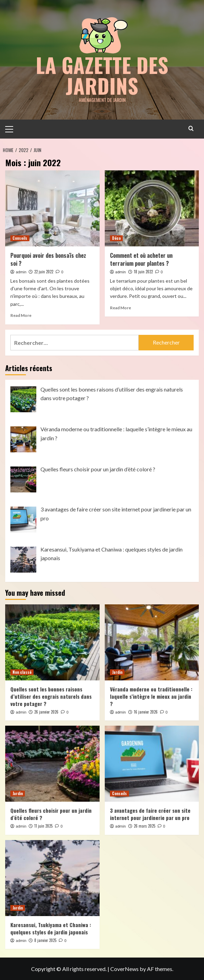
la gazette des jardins (102, 75)
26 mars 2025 (145, 826)
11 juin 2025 (43, 826)
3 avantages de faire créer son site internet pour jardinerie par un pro (150, 814)
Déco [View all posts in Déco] (116, 238)
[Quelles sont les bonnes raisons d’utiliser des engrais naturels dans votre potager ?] (52, 642)
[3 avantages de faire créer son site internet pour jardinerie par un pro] (152, 763)
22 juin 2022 (44, 271)
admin (21, 272)
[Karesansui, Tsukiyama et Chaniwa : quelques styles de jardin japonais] (52, 878)
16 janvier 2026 (146, 712)
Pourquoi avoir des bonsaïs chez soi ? (48, 259)
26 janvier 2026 (46, 712)
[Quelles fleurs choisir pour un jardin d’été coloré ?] (52, 763)
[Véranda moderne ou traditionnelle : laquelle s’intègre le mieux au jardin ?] (152, 642)
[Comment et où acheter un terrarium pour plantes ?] (152, 208)
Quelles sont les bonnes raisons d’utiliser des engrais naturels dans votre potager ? (51, 696)
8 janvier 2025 (45, 940)
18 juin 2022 (143, 271)
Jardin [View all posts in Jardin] (117, 672)
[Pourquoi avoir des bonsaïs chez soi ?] (52, 208)
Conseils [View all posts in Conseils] (20, 238)
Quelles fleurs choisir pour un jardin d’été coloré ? (51, 814)
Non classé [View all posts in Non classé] (22, 672)
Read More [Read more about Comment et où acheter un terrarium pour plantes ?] (120, 307)
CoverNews (124, 968)
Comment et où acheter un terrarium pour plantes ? (141, 259)
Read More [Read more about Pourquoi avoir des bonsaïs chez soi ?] (21, 315)
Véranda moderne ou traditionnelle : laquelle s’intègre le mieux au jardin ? (151, 696)
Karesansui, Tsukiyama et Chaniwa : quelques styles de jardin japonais (51, 928)
